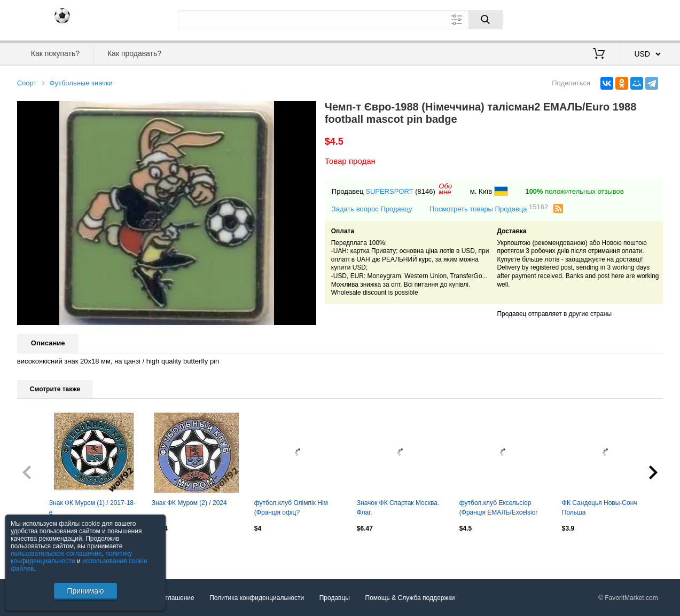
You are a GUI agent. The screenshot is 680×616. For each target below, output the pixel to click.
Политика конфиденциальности (257, 598)
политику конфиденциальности (72, 557)
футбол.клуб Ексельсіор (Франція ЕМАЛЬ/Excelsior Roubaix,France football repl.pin (499, 509)
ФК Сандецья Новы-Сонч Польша (600, 508)
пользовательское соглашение (56, 554)
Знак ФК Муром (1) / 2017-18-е (92, 508)
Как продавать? (134, 53)
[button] (307, 110)
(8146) (425, 191)
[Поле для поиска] (340, 20)
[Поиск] (486, 20)
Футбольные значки (81, 83)
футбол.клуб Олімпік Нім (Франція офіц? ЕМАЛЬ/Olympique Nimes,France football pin (291, 509)
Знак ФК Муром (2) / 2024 (189, 503)
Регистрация (641, 19)
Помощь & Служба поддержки (410, 598)
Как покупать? (55, 53)
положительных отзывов (574, 191)
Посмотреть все (41, 551)
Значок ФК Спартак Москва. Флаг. (398, 508)
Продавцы (335, 598)
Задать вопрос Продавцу (372, 209)
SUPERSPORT (389, 191)
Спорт (27, 83)
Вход (600, 19)
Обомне (445, 189)
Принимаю (85, 591)
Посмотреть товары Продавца (489, 208)
